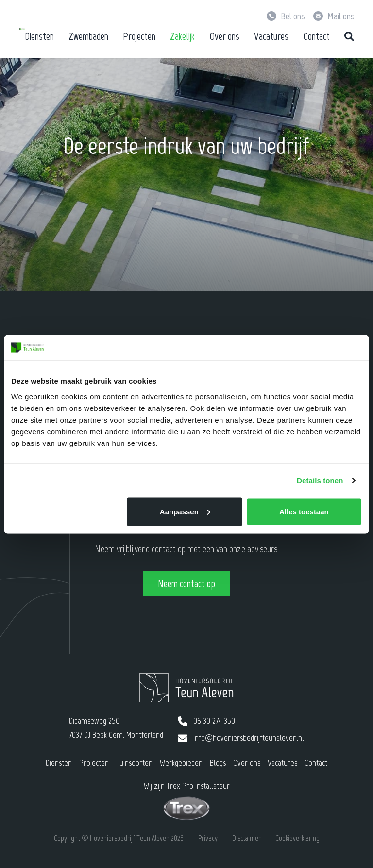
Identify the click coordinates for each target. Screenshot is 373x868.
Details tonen (320, 481)
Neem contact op (186, 584)
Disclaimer (246, 838)
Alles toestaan (304, 511)
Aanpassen (185, 511)
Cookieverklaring (297, 838)
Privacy (208, 838)
